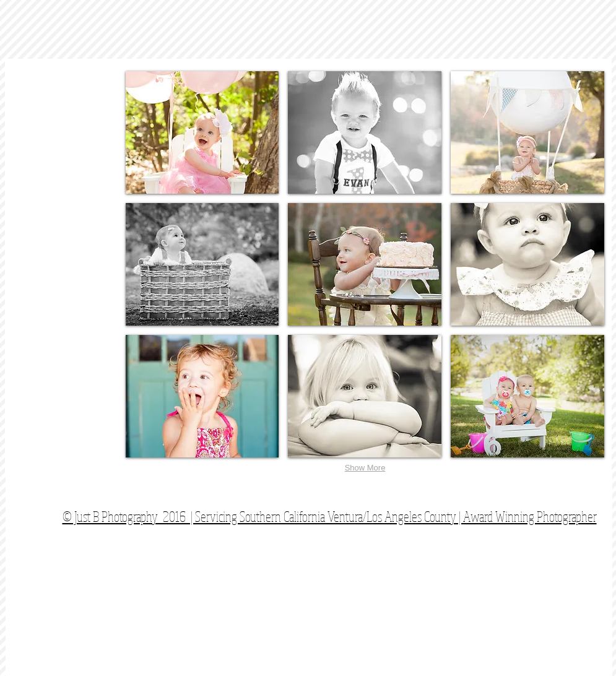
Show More (365, 468)
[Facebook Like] (529, 495)
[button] (202, 132)
